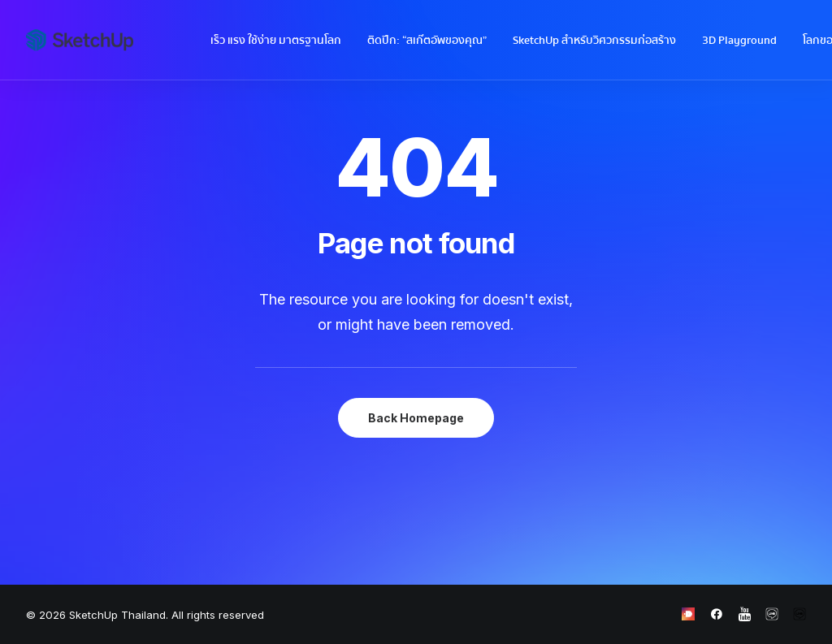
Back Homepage (416, 418)
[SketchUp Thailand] (80, 40)
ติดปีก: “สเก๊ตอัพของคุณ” (427, 41)
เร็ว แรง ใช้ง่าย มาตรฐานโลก (276, 41)
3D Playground (739, 41)
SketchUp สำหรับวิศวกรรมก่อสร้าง (594, 41)
